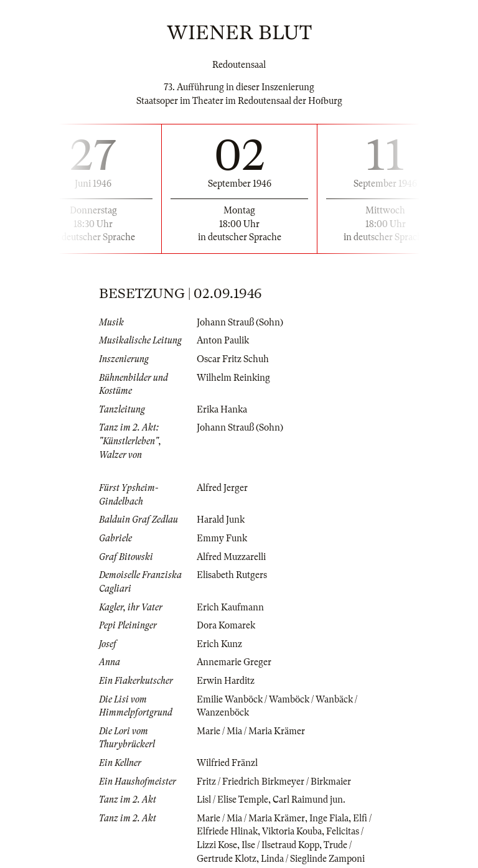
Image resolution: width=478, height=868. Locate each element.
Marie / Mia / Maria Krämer (251, 731)
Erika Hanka (222, 409)
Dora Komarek (226, 625)
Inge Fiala (329, 818)
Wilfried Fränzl (227, 763)
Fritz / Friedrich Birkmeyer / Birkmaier (274, 782)
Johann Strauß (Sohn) (240, 322)
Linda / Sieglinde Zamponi (313, 859)
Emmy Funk (222, 538)
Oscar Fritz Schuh (233, 359)
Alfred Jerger (222, 488)
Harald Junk (221, 520)
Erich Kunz (219, 644)
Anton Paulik (223, 340)
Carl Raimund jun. (309, 800)
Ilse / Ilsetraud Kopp (280, 845)
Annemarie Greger (234, 662)
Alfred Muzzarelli (231, 557)
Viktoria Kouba (292, 831)
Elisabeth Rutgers (232, 575)
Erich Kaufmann (230, 607)
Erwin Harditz (226, 681)
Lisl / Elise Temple (232, 800)
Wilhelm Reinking (233, 378)
